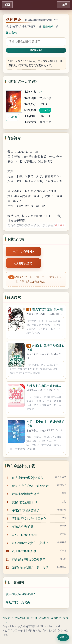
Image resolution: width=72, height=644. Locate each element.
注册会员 (11, 33)
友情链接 (56, 618)
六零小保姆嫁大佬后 (26, 494)
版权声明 (32, 618)
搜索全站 (36, 50)
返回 (7, 5)
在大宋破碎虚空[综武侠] (48, 309)
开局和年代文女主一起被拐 (30, 543)
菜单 (65, 5)
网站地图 (44, 618)
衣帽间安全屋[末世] (25, 502)
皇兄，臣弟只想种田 (26, 535)
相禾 (42, 92)
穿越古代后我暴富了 (26, 510)
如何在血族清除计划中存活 (30, 567)
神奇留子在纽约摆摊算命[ (29, 559)
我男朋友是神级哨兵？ (21, 594)
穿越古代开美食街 (18, 602)
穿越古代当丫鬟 (22, 527)
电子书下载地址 (23, 252)
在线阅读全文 (23, 263)
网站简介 (8, 618)
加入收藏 (12, 117)
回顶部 (63, 637)
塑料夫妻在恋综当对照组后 (44, 386)
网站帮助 (20, 618)
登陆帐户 (48, 26)
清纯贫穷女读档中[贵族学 (29, 519)
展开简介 (60, 225)
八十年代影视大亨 (24, 551)
